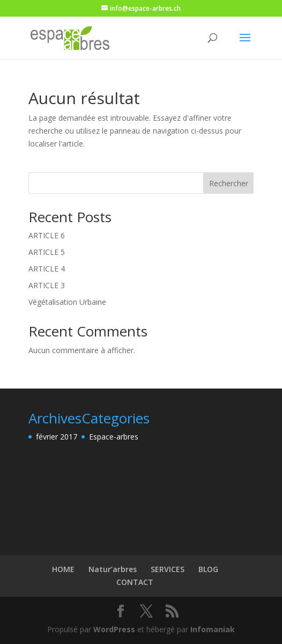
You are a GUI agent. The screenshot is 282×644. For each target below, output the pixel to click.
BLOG (208, 569)
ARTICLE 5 (47, 252)
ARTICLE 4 (47, 269)
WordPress (114, 629)
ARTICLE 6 (47, 235)
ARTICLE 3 (47, 285)
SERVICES (168, 569)
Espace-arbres (114, 437)
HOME (63, 569)
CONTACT (135, 582)
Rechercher (229, 183)
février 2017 (57, 437)
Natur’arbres (113, 569)
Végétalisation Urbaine (67, 302)
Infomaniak (213, 629)
